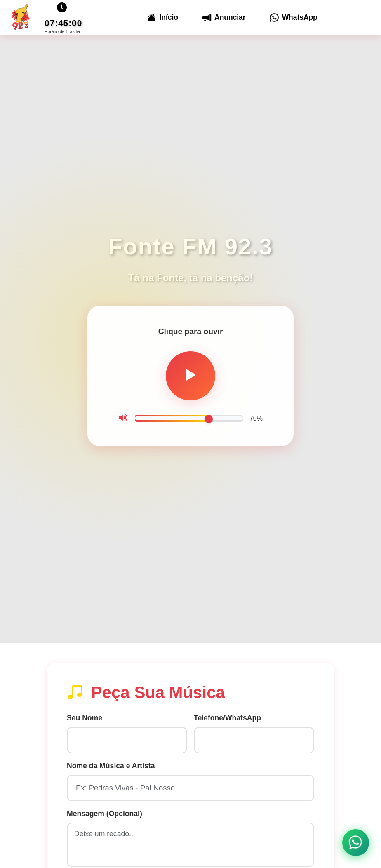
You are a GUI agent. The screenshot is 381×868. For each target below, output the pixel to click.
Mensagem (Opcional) (105, 815)
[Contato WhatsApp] (355, 842)
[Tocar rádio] (190, 376)
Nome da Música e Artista (111, 767)
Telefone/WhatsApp (227, 720)
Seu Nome (85, 720)
